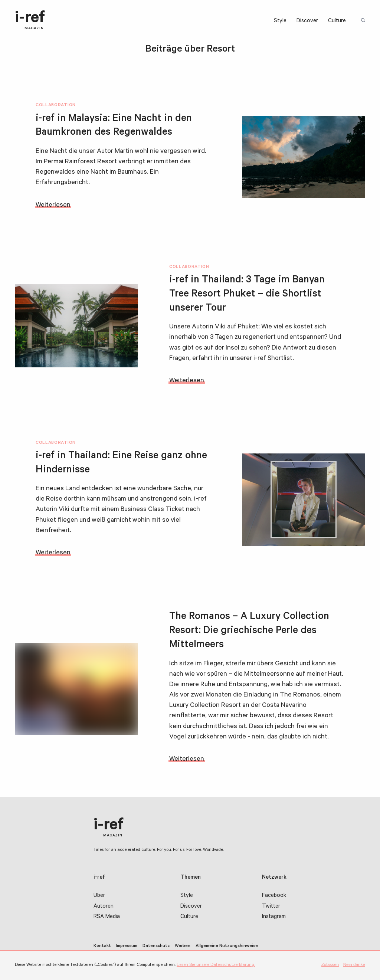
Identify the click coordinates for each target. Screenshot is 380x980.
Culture (337, 21)
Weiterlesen (53, 206)
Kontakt (102, 946)
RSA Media (107, 917)
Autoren (104, 907)
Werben (183, 946)
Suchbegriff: (364, 21)
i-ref (30, 21)
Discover (307, 21)
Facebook (274, 896)
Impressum (127, 946)
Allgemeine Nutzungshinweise (227, 946)
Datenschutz (156, 946)
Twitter (271, 907)
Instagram (274, 917)
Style (280, 21)
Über (99, 896)
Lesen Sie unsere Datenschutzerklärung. (216, 965)
